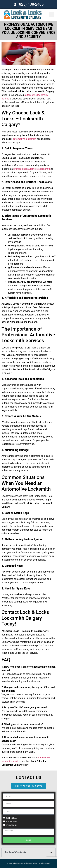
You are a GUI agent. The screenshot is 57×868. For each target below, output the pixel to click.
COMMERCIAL (11, 825)
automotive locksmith (24, 139)
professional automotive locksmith (32, 169)
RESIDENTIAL (11, 818)
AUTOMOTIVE (11, 822)
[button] (51, 15)
